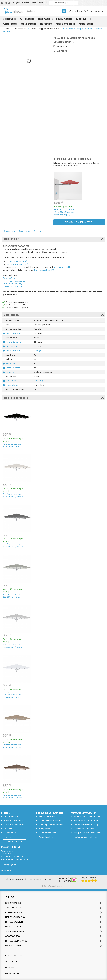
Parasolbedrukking (65, 24)
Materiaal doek (13, 351)
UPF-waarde (12, 381)
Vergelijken (62, 46)
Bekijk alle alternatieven (79, 222)
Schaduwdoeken (29, 24)
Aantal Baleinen (13, 342)
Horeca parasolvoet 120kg (86, 825)
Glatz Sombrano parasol (50, 821)
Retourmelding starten (15, 841)
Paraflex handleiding (13, 284)
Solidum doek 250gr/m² (17, 261)
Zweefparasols (27, 19)
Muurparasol (45, 829)
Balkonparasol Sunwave (85, 829)
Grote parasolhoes (48, 833)
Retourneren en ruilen (14, 825)
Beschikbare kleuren (53, 398)
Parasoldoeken (86, 24)
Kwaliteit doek (13, 385)
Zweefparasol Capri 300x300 (87, 816)
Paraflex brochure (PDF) (45, 270)
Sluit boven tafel (13, 368)
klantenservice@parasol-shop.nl (16, 859)
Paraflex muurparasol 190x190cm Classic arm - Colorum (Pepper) (66, 212)
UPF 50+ (37, 381)
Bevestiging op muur (13, 286)
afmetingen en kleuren (65, 267)
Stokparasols (9, 19)
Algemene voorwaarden (17, 879)
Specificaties (24, 231)
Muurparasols (45, 19)
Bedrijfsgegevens (9, 865)
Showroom (43, 3)
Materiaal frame (14, 333)
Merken (7, 837)
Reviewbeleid (10, 833)
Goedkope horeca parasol (51, 825)
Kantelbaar (11, 364)
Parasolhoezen (10, 24)
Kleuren (37, 231)
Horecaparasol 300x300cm (86, 821)
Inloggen (17, 3)
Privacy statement (39, 879)
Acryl (36, 351)
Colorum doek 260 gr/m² (17, 264)
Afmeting (10, 372)
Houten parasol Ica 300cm (86, 837)
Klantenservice (29, 3)
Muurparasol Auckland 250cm (87, 833)
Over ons (8, 829)
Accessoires (46, 24)
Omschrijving (9, 231)
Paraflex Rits (9, 278)
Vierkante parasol (47, 816)
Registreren (12, 974)
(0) (77, 11)
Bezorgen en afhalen (14, 821)
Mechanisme (12, 346)
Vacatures (6, 870)
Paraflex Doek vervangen (15, 281)
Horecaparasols (64, 19)
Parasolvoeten (83, 19)
